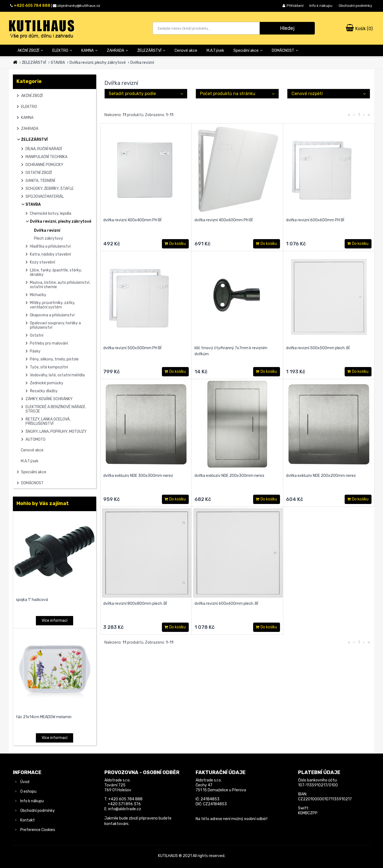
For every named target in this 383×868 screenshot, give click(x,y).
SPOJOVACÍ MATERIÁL (45, 197)
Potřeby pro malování (49, 343)
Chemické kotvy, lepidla (51, 214)
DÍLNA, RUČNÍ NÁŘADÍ (44, 149)
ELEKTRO (62, 51)
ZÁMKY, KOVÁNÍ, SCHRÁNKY (49, 399)
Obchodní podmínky (355, 6)
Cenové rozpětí (307, 94)
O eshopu (28, 791)
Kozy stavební (42, 262)
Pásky (35, 351)
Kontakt (28, 820)
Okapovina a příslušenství (52, 315)
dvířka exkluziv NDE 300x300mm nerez (138, 476)
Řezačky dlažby (44, 391)
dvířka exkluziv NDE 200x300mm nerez (229, 476)
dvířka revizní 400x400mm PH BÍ (132, 220)
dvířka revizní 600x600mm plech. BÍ (226, 604)
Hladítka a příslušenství (50, 246)
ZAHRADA (117, 51)
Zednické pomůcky (47, 383)
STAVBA (58, 63)
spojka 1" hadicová (32, 600)
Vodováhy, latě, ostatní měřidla (57, 375)
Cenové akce (186, 51)
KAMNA (89, 51)
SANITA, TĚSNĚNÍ (40, 181)
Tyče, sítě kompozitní (49, 367)
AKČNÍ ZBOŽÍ (30, 51)
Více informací (55, 621)
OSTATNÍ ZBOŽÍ (39, 173)
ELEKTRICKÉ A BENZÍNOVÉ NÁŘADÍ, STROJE (55, 409)
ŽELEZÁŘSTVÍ (151, 51)
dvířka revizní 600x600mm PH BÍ (315, 220)
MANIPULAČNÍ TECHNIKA (46, 157)
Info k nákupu (321, 6)
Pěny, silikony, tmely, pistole (54, 359)
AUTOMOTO (35, 439)
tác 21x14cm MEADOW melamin (44, 717)
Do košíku (175, 244)
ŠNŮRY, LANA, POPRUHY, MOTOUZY (56, 432)
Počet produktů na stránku (228, 94)
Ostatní (37, 335)
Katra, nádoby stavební (50, 254)
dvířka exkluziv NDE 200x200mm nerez (321, 476)
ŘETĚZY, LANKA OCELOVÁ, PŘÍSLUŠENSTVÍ (48, 421)
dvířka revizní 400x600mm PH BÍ (224, 220)
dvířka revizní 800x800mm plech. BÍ (135, 604)
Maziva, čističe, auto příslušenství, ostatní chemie (60, 285)
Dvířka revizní (142, 63)
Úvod (25, 782)
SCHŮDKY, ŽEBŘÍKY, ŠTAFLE (50, 189)
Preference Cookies (38, 830)
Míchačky (38, 295)
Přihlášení (293, 6)
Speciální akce (248, 51)
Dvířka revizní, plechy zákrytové (98, 63)
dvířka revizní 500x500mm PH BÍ (132, 348)
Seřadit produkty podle (132, 94)
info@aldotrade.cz (125, 809)
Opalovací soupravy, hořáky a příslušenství (55, 325)
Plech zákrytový (48, 238)
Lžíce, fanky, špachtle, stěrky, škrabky (56, 272)
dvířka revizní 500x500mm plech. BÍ (318, 348)
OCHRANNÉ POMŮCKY (44, 165)
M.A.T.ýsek (215, 51)
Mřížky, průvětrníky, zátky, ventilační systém (52, 305)
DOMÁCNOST (285, 51)
